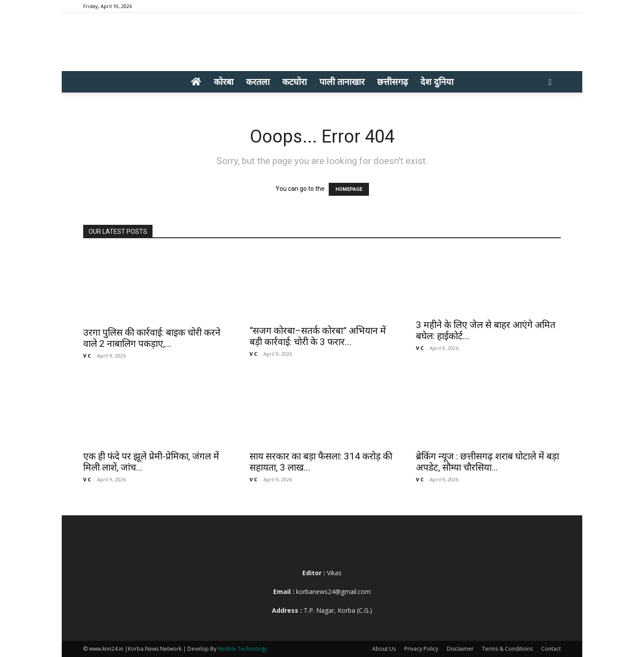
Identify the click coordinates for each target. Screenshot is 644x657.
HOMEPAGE (349, 189)
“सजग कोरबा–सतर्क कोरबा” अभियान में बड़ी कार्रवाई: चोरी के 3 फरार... (318, 336)
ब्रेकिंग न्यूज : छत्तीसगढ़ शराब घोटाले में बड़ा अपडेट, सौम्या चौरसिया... (487, 462)
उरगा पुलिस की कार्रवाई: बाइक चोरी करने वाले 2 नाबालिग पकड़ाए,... (152, 338)
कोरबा (224, 82)
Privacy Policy (421, 649)
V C (87, 356)
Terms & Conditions (507, 649)
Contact (551, 649)
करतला (258, 82)
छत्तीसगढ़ (392, 82)
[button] (550, 82)
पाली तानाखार (342, 82)
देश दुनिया (437, 82)
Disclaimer (460, 649)
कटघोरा (294, 82)
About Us (384, 649)
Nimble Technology (242, 649)
